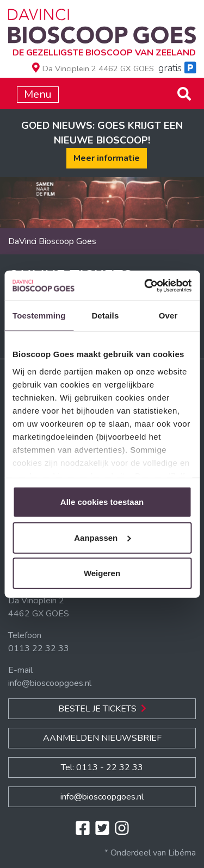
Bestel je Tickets (102, 709)
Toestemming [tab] (39, 316)
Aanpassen (102, 537)
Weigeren (102, 573)
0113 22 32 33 (39, 648)
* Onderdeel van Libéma (150, 853)
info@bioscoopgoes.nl (50, 683)
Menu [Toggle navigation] (38, 94)
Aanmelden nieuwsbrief (102, 738)
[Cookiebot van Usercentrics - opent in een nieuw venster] (145, 285)
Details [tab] (105, 316)
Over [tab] (168, 316)
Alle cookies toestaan (102, 502)
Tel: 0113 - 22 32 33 (102, 767)
